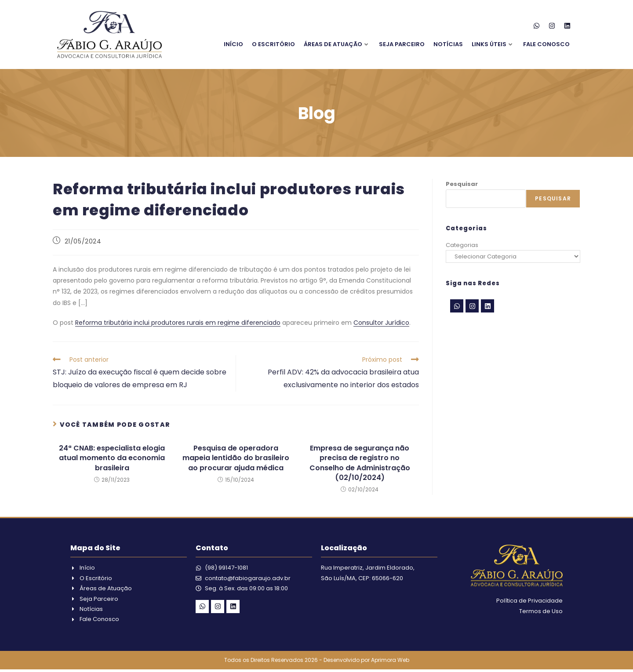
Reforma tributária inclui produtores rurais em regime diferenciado (178, 323)
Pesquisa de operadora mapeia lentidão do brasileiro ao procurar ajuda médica (236, 458)
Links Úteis (492, 44)
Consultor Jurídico (381, 323)
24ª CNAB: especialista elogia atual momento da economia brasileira (112, 458)
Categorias (462, 245)
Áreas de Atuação (336, 44)
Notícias (448, 44)
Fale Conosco (546, 44)
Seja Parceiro (402, 44)
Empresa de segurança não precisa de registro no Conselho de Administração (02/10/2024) (360, 463)
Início (233, 44)
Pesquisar (462, 184)
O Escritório (273, 44)
